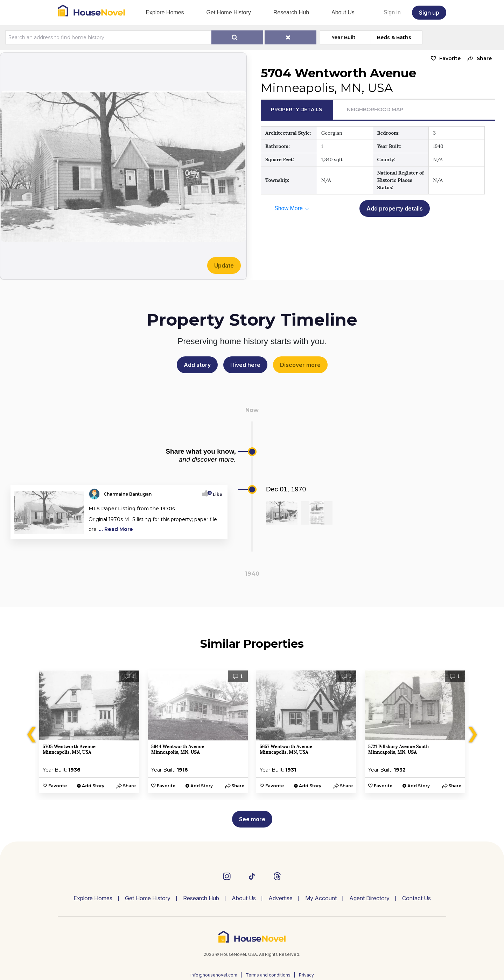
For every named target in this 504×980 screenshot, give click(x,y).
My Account (321, 898)
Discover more (300, 365)
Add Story (93, 786)
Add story (197, 365)
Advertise (281, 898)
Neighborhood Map (375, 109)
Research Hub (291, 12)
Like (215, 494)
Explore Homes (165, 12)
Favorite (450, 58)
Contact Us (416, 898)
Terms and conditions (268, 975)
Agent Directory (369, 898)
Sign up (429, 13)
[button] (478, 59)
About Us (343, 12)
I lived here (245, 365)
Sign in (392, 12)
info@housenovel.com (214, 975)
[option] (89, 732)
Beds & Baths (394, 37)
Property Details (296, 109)
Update (224, 265)
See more (252, 819)
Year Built (344, 37)
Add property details (395, 208)
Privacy (306, 975)
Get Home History (229, 12)
